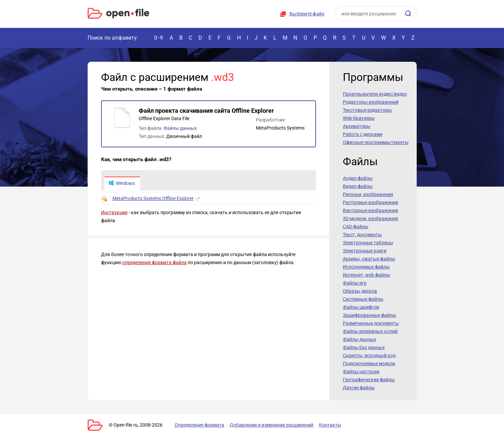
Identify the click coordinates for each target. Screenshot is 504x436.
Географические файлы (369, 380)
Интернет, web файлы (366, 275)
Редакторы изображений (371, 102)
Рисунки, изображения (368, 194)
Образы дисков (360, 291)
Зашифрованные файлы (370, 315)
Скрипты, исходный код (369, 355)
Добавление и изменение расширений (272, 425)
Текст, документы (362, 235)
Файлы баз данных (364, 347)
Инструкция (114, 213)
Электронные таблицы (368, 243)
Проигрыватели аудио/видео (375, 94)
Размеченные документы (371, 323)
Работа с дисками (363, 134)
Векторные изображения (371, 210)
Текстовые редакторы (367, 110)
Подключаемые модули (369, 364)
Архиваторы (357, 126)
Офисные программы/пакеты (376, 142)
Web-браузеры (359, 118)
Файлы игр (355, 283)
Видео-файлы (358, 186)
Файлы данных (180, 128)
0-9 (159, 38)
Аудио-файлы (358, 178)
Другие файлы (359, 388)
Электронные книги (365, 251)
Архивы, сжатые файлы (369, 259)
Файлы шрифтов (361, 307)
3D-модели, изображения (371, 219)
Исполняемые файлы (366, 267)
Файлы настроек (361, 372)
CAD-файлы (356, 227)
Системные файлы (363, 299)
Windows (122, 184)
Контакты (330, 425)
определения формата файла (154, 263)
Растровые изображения (371, 202)
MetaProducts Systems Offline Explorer (153, 199)
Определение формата (199, 425)
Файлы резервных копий (370, 331)
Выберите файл (307, 14)
